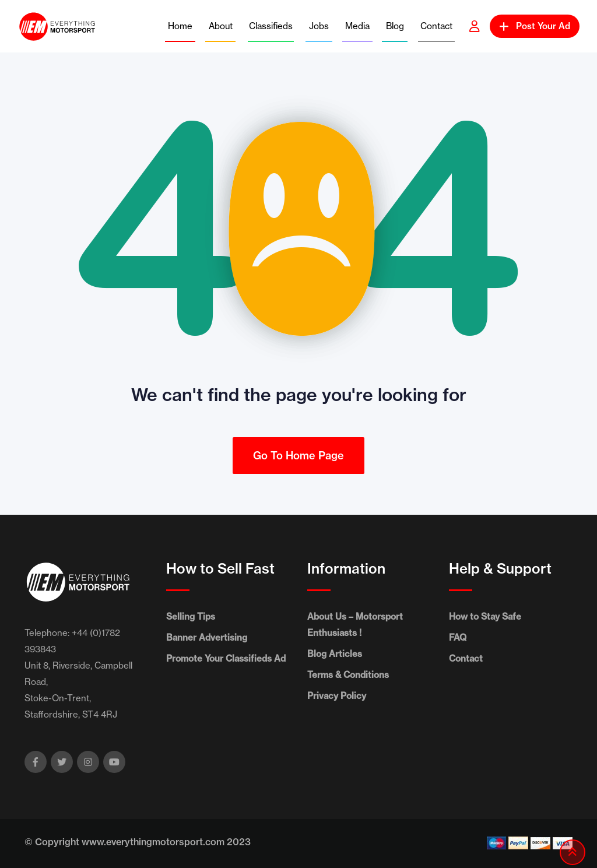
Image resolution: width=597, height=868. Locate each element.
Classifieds (271, 26)
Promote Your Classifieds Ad (226, 658)
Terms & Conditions (348, 675)
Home (180, 26)
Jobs (319, 26)
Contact (436, 26)
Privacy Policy (337, 696)
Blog (395, 26)
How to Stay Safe (485, 616)
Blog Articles (335, 654)
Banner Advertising (207, 637)
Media (357, 26)
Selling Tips (191, 616)
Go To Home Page (298, 456)
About (221, 26)
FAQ (458, 637)
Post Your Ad (535, 26)
